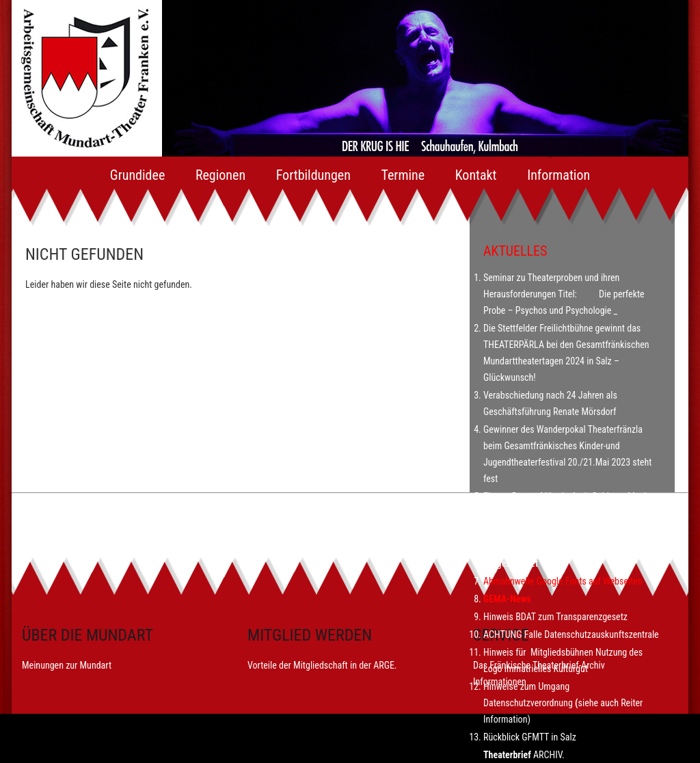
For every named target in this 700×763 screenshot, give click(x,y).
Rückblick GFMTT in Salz (532, 737)
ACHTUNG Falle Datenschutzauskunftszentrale (571, 634)
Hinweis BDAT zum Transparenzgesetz (555, 617)
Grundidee (137, 175)
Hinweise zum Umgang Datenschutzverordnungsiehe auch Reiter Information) (563, 703)
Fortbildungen (313, 175)
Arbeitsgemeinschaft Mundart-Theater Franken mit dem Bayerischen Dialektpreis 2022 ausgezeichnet (571, 547)
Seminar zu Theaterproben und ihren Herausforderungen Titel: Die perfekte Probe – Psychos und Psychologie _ (564, 294)
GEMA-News (507, 599)
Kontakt (476, 175)
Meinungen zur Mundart (67, 665)
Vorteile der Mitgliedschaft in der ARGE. (322, 665)
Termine (403, 175)
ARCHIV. (549, 755)
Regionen (220, 175)
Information (558, 175)
